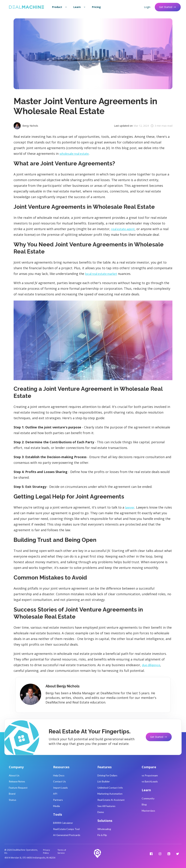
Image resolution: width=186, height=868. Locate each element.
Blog (144, 804)
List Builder (104, 781)
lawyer (130, 507)
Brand (12, 794)
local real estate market (101, 274)
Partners (58, 800)
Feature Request (18, 788)
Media (56, 806)
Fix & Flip (102, 835)
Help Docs (59, 775)
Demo (101, 812)
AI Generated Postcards (67, 835)
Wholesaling (104, 829)
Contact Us (59, 781)
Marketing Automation (110, 794)
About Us (14, 775)
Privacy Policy (46, 851)
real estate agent (123, 229)
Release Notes (17, 781)
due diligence (151, 665)
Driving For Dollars (107, 775)
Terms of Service (62, 851)
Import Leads (60, 788)
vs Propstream (150, 775)
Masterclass (148, 811)
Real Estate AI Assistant (111, 800)
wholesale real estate (74, 154)
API (55, 794)
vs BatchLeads (150, 781)
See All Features (106, 806)
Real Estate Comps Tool (66, 829)
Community (148, 798)
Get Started (168, 7)
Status (13, 800)
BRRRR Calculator (63, 823)
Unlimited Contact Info (110, 788)
